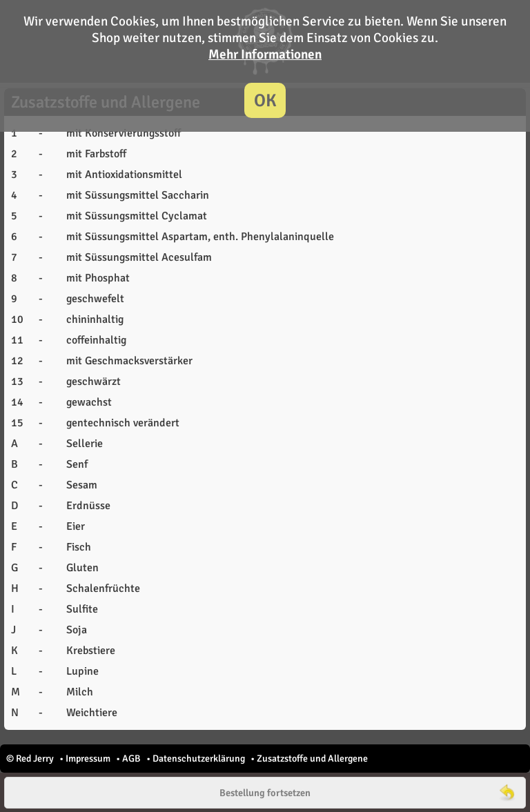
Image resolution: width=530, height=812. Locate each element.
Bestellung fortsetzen (265, 793)
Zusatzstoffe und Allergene (312, 759)
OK (265, 100)
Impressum (88, 759)
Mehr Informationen (265, 55)
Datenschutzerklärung (199, 759)
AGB (131, 759)
